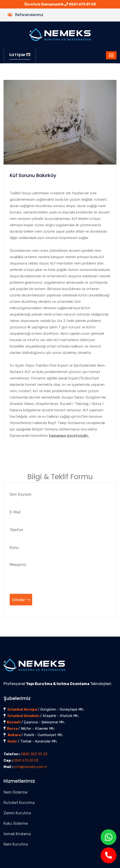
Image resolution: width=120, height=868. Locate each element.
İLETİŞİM (20, 55)
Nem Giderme (16, 792)
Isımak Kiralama (17, 834)
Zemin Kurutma (17, 813)
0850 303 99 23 (34, 754)
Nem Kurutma (16, 844)
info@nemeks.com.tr (30, 767)
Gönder (21, 600)
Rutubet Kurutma (19, 803)
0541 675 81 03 (82, 4)
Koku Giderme (16, 823)
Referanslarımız (25, 15)
